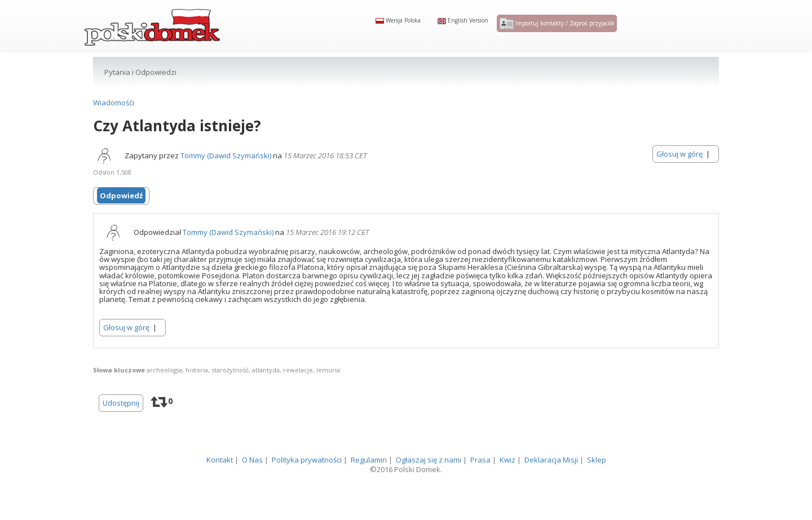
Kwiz (507, 478)
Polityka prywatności (307, 478)
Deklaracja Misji (551, 478)
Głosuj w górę (679, 172)
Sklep (597, 478)
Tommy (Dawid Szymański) (226, 174)
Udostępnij (121, 421)
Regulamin (369, 478)
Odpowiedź (121, 214)
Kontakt (220, 478)
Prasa (480, 478)
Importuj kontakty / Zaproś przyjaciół (557, 33)
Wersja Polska (398, 29)
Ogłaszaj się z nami (429, 478)
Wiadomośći (114, 121)
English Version (463, 29)
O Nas (252, 478)
